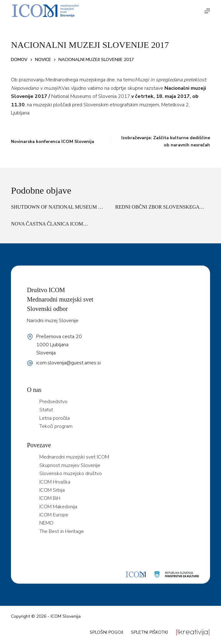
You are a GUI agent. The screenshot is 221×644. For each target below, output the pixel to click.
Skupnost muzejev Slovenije (70, 465)
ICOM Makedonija (58, 507)
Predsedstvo (53, 402)
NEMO (46, 523)
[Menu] (207, 11)
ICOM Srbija (52, 490)
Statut (46, 410)
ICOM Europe (54, 515)
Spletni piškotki (149, 632)
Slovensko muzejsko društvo (71, 474)
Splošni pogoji (106, 632)
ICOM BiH (50, 498)
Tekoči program (56, 426)
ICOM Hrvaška (55, 482)
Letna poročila (55, 418)
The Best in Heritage (62, 531)
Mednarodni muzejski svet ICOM (74, 457)
